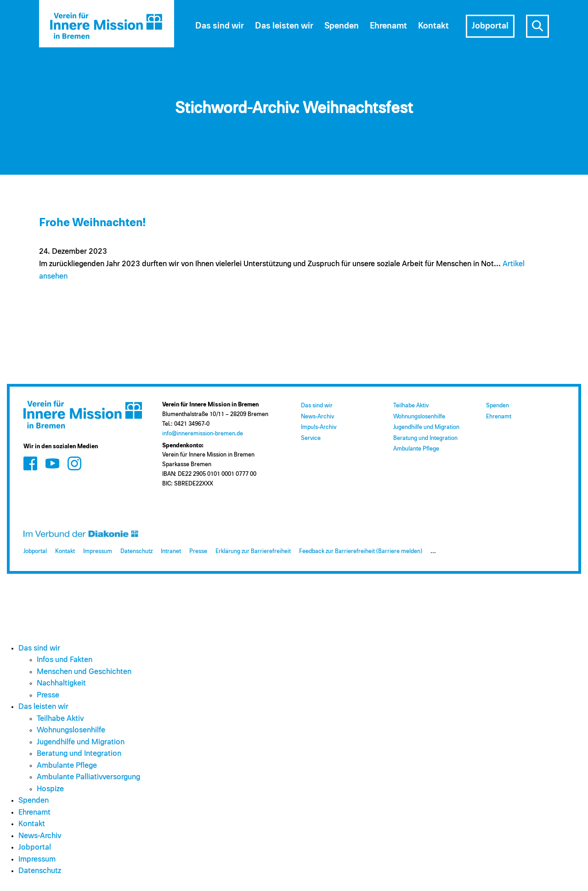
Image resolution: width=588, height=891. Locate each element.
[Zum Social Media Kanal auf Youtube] (52, 463)
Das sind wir (220, 26)
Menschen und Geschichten (84, 672)
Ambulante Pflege (416, 449)
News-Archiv (317, 417)
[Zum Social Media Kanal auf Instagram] (74, 463)
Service (311, 438)
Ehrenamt (388, 26)
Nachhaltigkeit (61, 683)
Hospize (50, 789)
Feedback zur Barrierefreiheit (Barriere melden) (361, 551)
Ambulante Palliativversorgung (88, 777)
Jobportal (490, 26)
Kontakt (433, 26)
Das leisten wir (284, 26)
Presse (198, 551)
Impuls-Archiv (319, 427)
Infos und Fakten (65, 660)
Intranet (171, 551)
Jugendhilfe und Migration (426, 427)
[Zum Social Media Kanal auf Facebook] (30, 463)
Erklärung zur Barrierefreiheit (253, 551)
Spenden (342, 26)
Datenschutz (136, 551)
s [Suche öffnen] (537, 26)
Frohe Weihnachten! (92, 223)
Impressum (98, 551)
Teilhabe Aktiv (411, 406)
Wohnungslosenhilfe (419, 417)
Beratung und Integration (425, 438)
